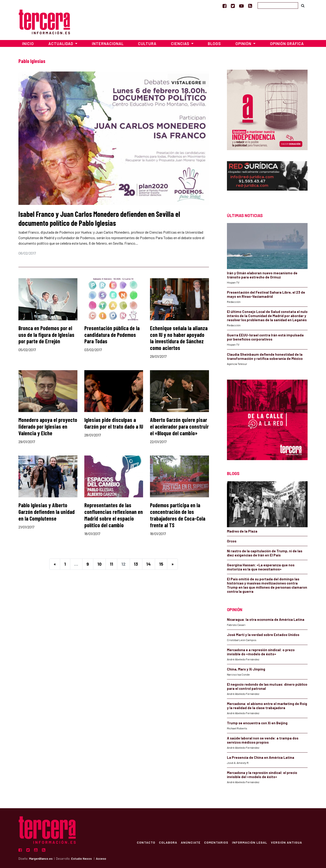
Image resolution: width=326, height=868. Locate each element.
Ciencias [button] (181, 43)
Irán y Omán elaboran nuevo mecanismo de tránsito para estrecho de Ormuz (262, 275)
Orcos (232, 541)
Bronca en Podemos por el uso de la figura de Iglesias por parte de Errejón (46, 335)
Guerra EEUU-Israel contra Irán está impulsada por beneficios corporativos (265, 337)
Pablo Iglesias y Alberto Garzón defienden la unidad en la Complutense (47, 512)
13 (136, 564)
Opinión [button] (244, 43)
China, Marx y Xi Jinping (246, 669)
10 (100, 564)
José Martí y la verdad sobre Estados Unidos (263, 635)
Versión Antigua (286, 842)
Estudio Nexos (81, 859)
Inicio (28, 43)
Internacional (108, 43)
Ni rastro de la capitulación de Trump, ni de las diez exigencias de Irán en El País (265, 553)
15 (161, 564)
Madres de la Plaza (242, 531)
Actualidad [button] (61, 43)
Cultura (147, 43)
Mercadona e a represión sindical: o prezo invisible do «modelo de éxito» (261, 652)
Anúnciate (191, 842)
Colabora (168, 842)
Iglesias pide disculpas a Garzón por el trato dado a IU (114, 423)
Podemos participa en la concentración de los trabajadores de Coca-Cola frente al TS (178, 515)
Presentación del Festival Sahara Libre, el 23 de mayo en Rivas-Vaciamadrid (266, 294)
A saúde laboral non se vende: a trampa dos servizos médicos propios (263, 740)
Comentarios (216, 842)
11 (112, 564)
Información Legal (250, 842)
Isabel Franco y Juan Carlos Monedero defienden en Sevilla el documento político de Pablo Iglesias (99, 218)
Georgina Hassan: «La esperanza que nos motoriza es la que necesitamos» (261, 567)
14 (148, 564)
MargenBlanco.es (41, 859)
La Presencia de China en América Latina (261, 757)
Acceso (101, 859)
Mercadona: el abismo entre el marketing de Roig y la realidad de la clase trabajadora (267, 706)
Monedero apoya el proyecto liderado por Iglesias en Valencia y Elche (48, 426)
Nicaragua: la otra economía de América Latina (266, 619)
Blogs (214, 43)
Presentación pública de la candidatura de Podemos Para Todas (112, 335)
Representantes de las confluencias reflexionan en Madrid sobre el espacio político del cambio (114, 515)
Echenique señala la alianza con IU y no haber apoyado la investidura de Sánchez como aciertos (179, 338)
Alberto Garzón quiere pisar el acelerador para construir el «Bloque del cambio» (179, 426)
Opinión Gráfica (287, 43)
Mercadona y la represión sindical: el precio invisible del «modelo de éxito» (262, 775)
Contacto (146, 842)
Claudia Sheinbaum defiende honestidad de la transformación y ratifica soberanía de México (265, 356)
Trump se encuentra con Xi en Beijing (257, 723)
